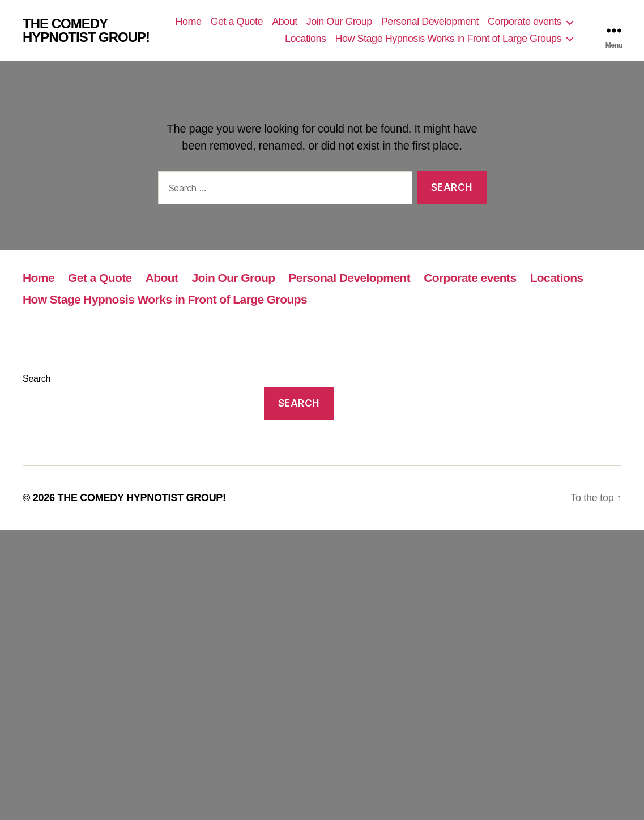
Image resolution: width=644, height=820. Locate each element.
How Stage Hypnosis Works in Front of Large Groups (448, 39)
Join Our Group (339, 22)
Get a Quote (237, 22)
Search (37, 379)
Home (189, 22)
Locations (306, 39)
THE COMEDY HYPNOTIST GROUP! (86, 31)
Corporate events (524, 22)
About (285, 22)
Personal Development (430, 22)
